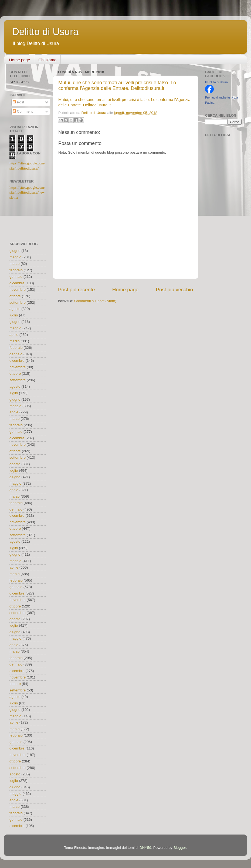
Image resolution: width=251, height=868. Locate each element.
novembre (18, 290)
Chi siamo (47, 60)
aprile (14, 335)
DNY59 (145, 848)
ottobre (15, 296)
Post (18, 102)
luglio (14, 315)
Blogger (180, 848)
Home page (20, 60)
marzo (15, 264)
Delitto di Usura (45, 32)
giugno (15, 251)
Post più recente (77, 290)
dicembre (17, 283)
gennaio (16, 277)
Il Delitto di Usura (216, 82)
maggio (15, 257)
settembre (18, 303)
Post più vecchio (174, 290)
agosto (15, 309)
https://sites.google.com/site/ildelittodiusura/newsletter (27, 193)
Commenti (23, 111)
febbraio (16, 270)
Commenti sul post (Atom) (95, 301)
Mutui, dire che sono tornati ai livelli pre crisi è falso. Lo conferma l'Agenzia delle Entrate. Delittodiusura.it (117, 85)
